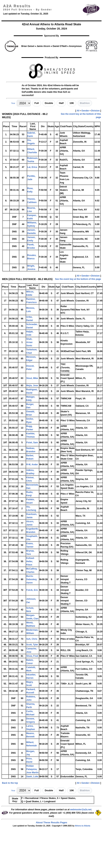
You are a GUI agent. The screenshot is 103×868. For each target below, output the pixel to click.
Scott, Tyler (32, 645)
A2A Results (17, 6)
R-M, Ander (32, 465)
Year (13, 103)
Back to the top (10, 783)
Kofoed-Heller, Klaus (30, 561)
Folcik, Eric (32, 590)
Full (37, 103)
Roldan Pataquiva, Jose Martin (32, 769)
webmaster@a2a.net (81, 810)
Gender (85, 111)
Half (61, 103)
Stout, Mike (32, 378)
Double (49, 103)
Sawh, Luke (32, 777)
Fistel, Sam (32, 443)
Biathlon (85, 103)
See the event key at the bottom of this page (78, 279)
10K (72, 103)
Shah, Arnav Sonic (29, 342)
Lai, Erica (32, 167)
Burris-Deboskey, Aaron (32, 579)
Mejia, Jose (32, 386)
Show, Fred (32, 656)
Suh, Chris (32, 639)
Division (95, 111)
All (78, 111)
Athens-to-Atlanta (82, 826)
